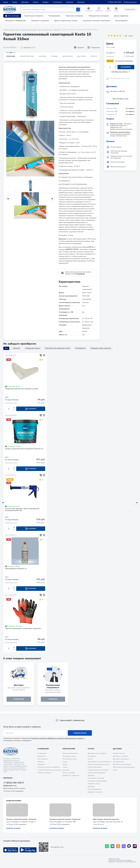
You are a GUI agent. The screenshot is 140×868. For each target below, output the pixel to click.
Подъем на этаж (94, 784)
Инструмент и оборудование (16, 21)
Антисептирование (95, 789)
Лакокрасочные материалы (99, 16)
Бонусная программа (70, 753)
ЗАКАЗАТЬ (53, 701)
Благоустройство (122, 21)
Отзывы (54, 56)
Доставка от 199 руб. (120, 756)
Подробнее (80, 274)
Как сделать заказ (69, 756)
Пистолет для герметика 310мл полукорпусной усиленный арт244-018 (22, 510)
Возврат (46, 2)
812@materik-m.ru (10, 786)
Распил (90, 759)
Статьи (65, 767)
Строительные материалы (34, 16)
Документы (68, 56)
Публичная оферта (44, 773)
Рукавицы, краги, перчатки (101, 348)
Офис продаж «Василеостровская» (106, 819)
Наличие (42, 56)
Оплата (36, 2)
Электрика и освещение (40, 21)
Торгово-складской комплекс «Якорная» (21, 819)
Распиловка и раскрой (96, 778)
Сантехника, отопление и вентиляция (96, 21)
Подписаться (80, 733)
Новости (41, 762)
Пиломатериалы (54, 16)
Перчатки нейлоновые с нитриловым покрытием (23, 629)
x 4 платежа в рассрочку (124, 61)
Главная (6, 30)
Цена (7, 397)
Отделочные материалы (74, 16)
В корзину (126, 67)
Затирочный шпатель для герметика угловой (21, 389)
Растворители (80, 348)
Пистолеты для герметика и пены (58, 348)
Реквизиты (41, 764)
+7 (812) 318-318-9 (114, 2)
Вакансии (81, 2)
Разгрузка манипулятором (97, 781)
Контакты (70, 2)
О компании (57, 2)
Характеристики (27, 56)
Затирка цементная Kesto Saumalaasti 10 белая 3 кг (24, 449)
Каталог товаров (14, 30)
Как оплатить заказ (70, 759)
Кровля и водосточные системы (66, 21)
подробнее (19, 701)
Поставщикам (43, 759)
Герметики (57, 30)
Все (6, 348)
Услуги (15, 2)
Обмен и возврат (69, 773)
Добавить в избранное (71, 775)
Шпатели (16, 348)
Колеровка (92, 756)
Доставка (25, 2)
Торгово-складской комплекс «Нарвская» (65, 819)
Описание (11, 56)
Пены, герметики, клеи (45, 30)
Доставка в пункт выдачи (97, 753)
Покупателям (69, 749)
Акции (6, 2)
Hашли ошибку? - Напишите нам (70, 720)
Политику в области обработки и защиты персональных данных (57, 738)
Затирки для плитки (33, 348)
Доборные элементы (95, 792)
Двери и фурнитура (121, 16)
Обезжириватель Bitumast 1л (16, 569)
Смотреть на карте (13, 828)
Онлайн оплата (130, 9)
